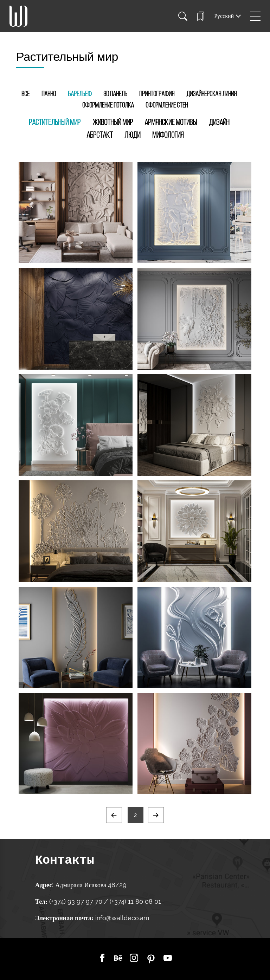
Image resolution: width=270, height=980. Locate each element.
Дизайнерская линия (211, 94)
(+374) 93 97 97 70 (77, 901)
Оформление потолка (108, 106)
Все (25, 94)
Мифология (168, 136)
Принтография (157, 94)
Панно (49, 94)
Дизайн (219, 123)
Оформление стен (167, 106)
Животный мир (113, 123)
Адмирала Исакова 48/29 (91, 885)
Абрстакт (100, 136)
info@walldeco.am (122, 918)
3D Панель (115, 94)
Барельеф (80, 94)
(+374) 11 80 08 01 (134, 901)
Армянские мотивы (171, 123)
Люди (132, 136)
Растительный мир (55, 123)
